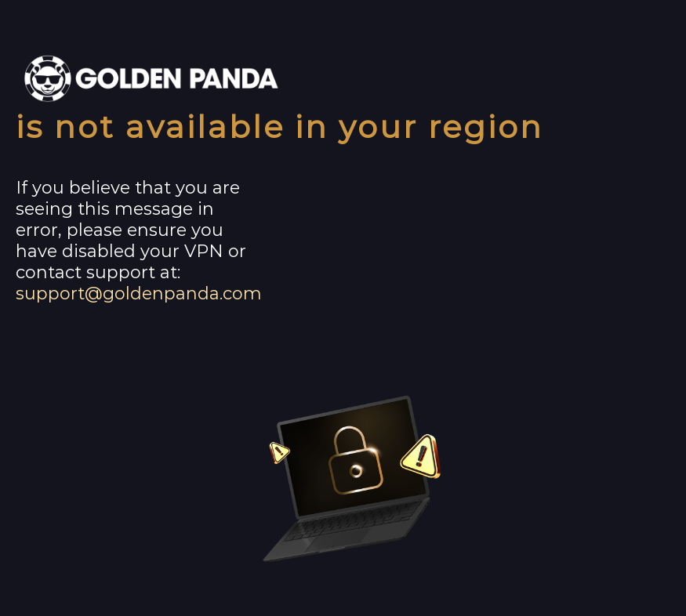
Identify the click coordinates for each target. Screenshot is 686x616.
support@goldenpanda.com (139, 294)
